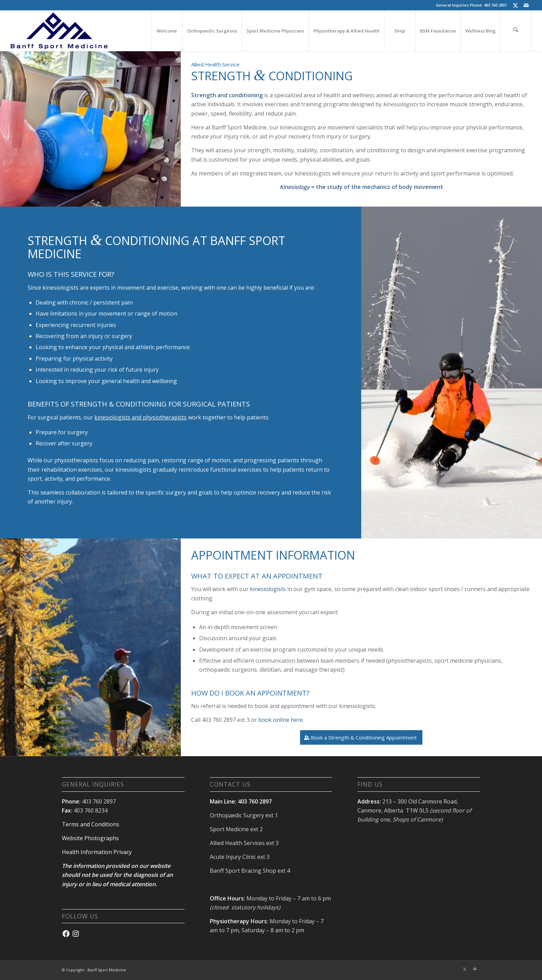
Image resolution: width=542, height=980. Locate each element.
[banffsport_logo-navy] (59, 31)
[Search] (516, 31)
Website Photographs (90, 838)
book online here (281, 720)
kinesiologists (268, 589)
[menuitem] (167, 31)
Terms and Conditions (91, 824)
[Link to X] (516, 5)
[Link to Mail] (526, 5)
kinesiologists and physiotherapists (141, 417)
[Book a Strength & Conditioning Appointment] (361, 737)
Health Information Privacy (97, 852)
